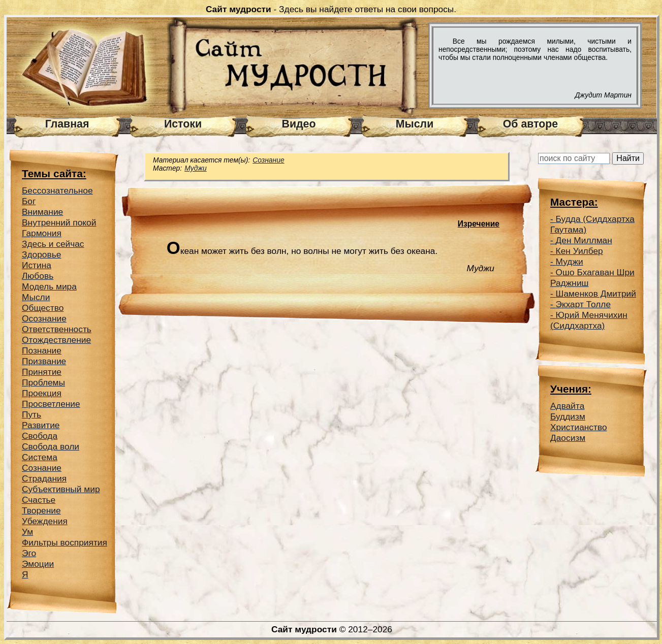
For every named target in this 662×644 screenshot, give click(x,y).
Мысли (415, 124)
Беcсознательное (57, 190)
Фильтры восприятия (65, 542)
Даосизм (568, 438)
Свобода (40, 436)
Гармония (42, 233)
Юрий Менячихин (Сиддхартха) (589, 320)
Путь (31, 414)
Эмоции (38, 564)
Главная (67, 124)
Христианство (579, 427)
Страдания (44, 478)
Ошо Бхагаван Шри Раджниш (592, 278)
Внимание (42, 212)
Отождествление (56, 340)
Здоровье (41, 254)
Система (40, 457)
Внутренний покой (59, 222)
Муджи (196, 168)
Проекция (42, 393)
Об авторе (530, 124)
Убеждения (45, 521)
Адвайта (567, 406)
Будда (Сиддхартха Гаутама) (592, 224)
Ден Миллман (584, 240)
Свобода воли (51, 446)
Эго (29, 553)
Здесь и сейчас (53, 244)
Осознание (44, 318)
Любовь (38, 276)
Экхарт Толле (584, 304)
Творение (41, 510)
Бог (29, 201)
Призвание (44, 361)
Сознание (42, 468)
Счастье (39, 500)
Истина (37, 265)
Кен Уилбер (579, 251)
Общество (43, 308)
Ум (27, 532)
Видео (299, 124)
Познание (42, 350)
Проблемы (43, 382)
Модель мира (49, 286)
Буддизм (568, 416)
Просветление (51, 404)
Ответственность (57, 329)
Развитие (41, 425)
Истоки (183, 124)
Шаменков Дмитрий (596, 294)
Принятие (42, 372)
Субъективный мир (61, 489)
